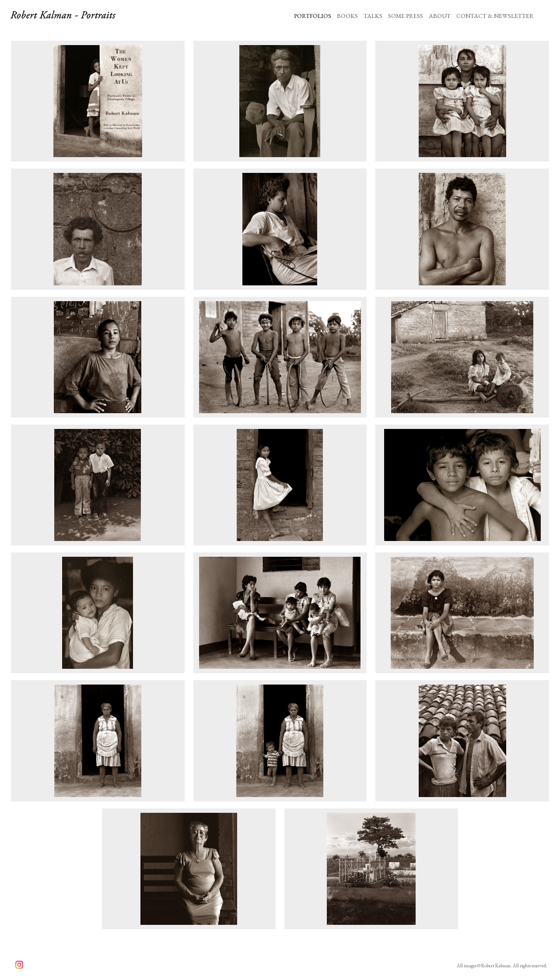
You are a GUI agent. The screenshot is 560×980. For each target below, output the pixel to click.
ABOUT (440, 16)
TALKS (373, 16)
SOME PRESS (406, 16)
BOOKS (347, 16)
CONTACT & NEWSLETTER (495, 16)
